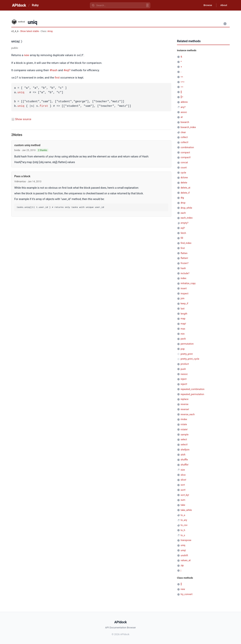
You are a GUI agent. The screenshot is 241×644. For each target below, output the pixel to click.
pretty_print (187, 354)
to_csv (184, 525)
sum (183, 500)
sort (183, 485)
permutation (187, 344)
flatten (184, 253)
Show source (23, 119)
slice (183, 475)
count (184, 167)
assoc (184, 112)
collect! (184, 142)
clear (183, 132)
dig (182, 198)
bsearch (185, 122)
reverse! (185, 409)
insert (184, 288)
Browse (206, 5)
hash (183, 268)
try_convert (186, 594)
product (185, 364)
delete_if (185, 193)
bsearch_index (188, 127)
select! (184, 444)
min (183, 334)
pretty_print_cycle (190, 359)
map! (183, 324)
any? (183, 107)
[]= (182, 97)
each (183, 213)
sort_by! (185, 495)
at (182, 117)
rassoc (184, 374)
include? (185, 273)
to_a (183, 515)
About (223, 5)
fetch (183, 233)
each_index (187, 218)
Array (50, 31)
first (57, 78)
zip (182, 565)
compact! (186, 157)
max (183, 329)
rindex (184, 419)
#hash (54, 70)
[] (181, 92)
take (183, 505)
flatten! (184, 258)
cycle (183, 173)
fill (182, 238)
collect (184, 137)
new (27, 55)
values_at (186, 560)
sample (185, 435)
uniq (21, 92)
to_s (183, 535)
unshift (184, 555)
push (183, 369)
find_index (186, 243)
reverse (184, 404)
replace (185, 399)
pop (183, 349)
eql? (183, 228)
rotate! (184, 429)
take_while (186, 510)
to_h (183, 530)
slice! (183, 480)
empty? (184, 223)
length (184, 314)
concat (184, 162)
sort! (183, 490)
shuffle (184, 460)
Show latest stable (30, 31)
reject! (184, 384)
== (182, 87)
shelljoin (185, 450)
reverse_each (188, 414)
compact (185, 152)
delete (184, 183)
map (183, 319)
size (183, 470)
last (183, 309)
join (182, 298)
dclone (184, 177)
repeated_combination (193, 389)
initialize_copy (188, 283)
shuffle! (185, 465)
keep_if (184, 303)
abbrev (184, 102)
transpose (186, 540)
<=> (182, 82)
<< (182, 77)
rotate (184, 424)
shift (183, 455)
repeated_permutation (192, 394)
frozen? (185, 263)
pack (183, 339)
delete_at (185, 188)
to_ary (184, 520)
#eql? (67, 70)
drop (183, 203)
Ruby (35, 5)
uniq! (183, 550)
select (184, 439)
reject (184, 379)
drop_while (186, 208)
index (183, 278)
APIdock (19, 5)
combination (187, 147)
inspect (185, 293)
